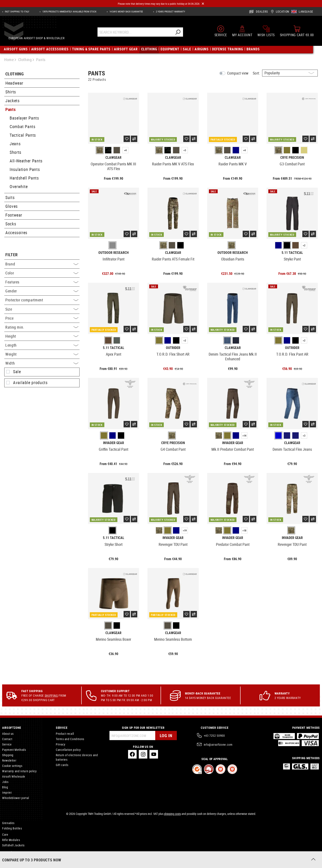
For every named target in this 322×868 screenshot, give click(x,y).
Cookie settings (12, 766)
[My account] (242, 33)
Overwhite (19, 186)
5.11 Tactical (292, 253)
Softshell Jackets (13, 845)
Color (42, 273)
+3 (304, 435)
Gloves (12, 206)
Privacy (61, 744)
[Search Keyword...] (139, 34)
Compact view (238, 73)
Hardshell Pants (24, 178)
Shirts (11, 92)
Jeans (15, 144)
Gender (42, 291)
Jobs (5, 782)
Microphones (11, 852)
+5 (185, 150)
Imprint (7, 792)
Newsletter (9, 760)
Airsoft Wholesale (14, 776)
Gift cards (62, 765)
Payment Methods (14, 750)
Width (42, 363)
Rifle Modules (11, 840)
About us (8, 734)
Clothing (15, 74)
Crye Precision (292, 158)
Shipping (51, 695)
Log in (166, 736)
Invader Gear (114, 443)
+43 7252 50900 (214, 736)
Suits (10, 197)
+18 (244, 530)
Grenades (8, 823)
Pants (10, 109)
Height (42, 336)
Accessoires (16, 233)
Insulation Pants (25, 169)
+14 (244, 435)
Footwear (14, 215)
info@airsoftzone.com (218, 745)
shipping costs (172, 814)
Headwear (14, 83)
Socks (11, 224)
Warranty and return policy (19, 771)
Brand (42, 264)
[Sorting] (290, 73)
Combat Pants (23, 126)
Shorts (16, 152)
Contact (7, 739)
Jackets (12, 101)
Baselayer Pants (24, 118)
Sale (17, 372)
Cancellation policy (68, 750)
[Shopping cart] (297, 33)
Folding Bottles (12, 828)
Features (42, 282)
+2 (304, 245)
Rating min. (42, 327)
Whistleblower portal (16, 798)
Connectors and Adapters (19, 858)
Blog (5, 787)
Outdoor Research (114, 253)
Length (42, 345)
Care (5, 834)
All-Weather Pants (26, 161)
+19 (185, 530)
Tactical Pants (23, 135)
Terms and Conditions (70, 739)
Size (42, 309)
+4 (125, 150)
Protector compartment (42, 300)
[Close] (203, 4)
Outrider (173, 348)
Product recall (65, 734)
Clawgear (113, 158)
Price (42, 318)
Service (7, 744)
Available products (30, 383)
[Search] (182, 34)
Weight (42, 354)
